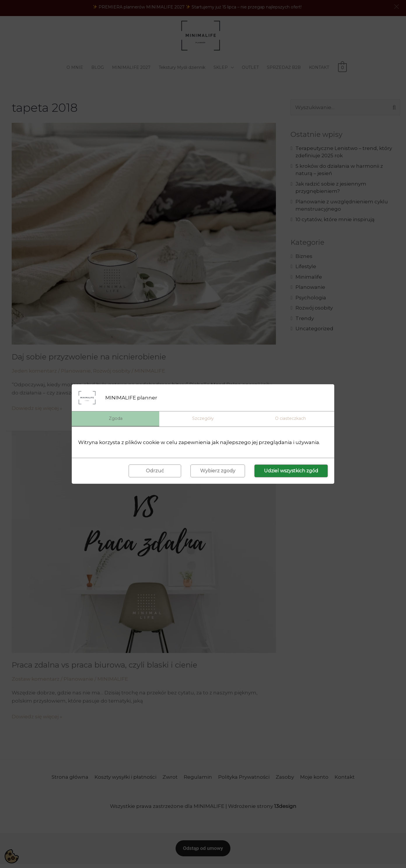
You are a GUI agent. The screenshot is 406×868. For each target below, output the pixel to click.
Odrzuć (155, 471)
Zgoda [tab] (116, 418)
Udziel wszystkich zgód (291, 471)
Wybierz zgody (218, 471)
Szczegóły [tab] (203, 418)
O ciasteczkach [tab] (290, 418)
